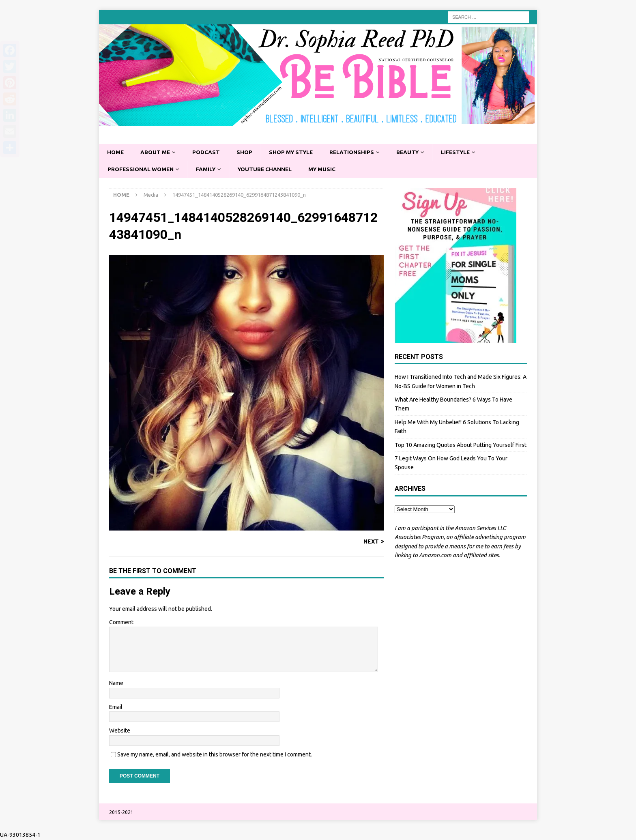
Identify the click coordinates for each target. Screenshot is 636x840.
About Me (157, 153)
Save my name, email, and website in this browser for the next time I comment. (215, 755)
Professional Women (142, 170)
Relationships (357, 153)
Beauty (414, 153)
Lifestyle (464, 153)
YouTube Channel (269, 170)
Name (116, 684)
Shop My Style (295, 153)
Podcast (208, 153)
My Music (328, 170)
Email (116, 707)
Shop (247, 153)
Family (208, 170)
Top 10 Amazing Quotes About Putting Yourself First (461, 445)
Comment (121, 623)
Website (120, 731)
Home (116, 153)
